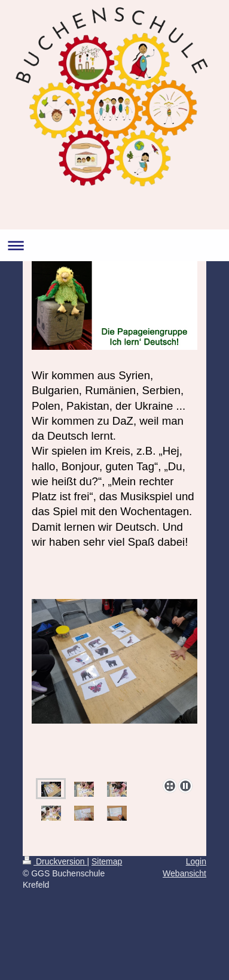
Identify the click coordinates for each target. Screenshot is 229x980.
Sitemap (107, 861)
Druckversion (55, 861)
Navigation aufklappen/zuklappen (114, 245)
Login (196, 861)
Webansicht (184, 873)
